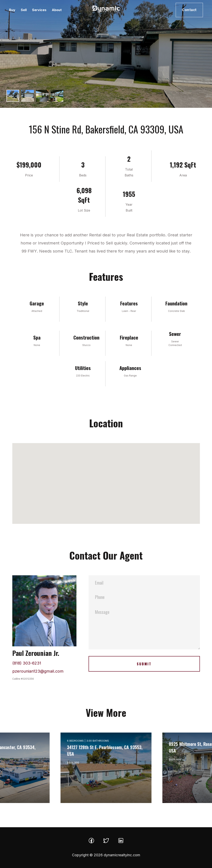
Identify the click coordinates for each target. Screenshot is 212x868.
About (57, 10)
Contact (189, 10)
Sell (24, 10)
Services (39, 10)
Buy (12, 10)
